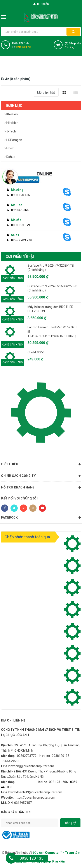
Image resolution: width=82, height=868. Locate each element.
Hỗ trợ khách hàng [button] (41, 488)
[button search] (73, 32)
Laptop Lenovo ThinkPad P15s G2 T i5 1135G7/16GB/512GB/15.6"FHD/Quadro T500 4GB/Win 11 (53, 332)
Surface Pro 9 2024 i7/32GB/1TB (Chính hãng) (51, 268)
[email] (30, 823)
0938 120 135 (20, 43)
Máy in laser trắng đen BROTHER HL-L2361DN (50, 309)
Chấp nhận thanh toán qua (27, 537)
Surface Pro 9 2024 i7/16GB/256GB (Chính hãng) (52, 288)
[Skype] (69, 192)
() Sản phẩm (73, 46)
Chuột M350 (36, 352)
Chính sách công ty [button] (41, 476)
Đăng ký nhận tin (16, 812)
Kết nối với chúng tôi (19, 498)
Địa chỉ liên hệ (13, 720)
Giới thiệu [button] (41, 464)
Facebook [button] (41, 518)
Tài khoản (41, 4)
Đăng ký (70, 823)
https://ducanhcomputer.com (35, 797)
